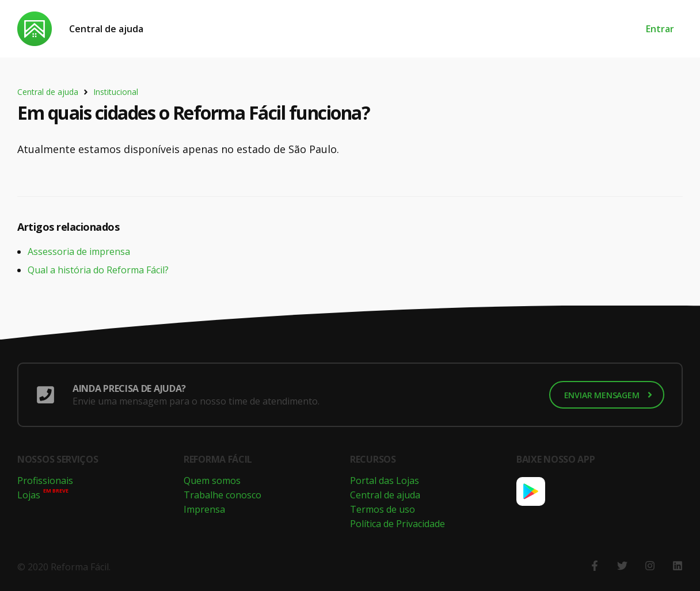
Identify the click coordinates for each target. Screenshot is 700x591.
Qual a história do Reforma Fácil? (98, 270)
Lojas (29, 495)
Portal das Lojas (385, 481)
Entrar (660, 29)
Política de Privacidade (397, 524)
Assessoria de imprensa (79, 251)
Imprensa (204, 509)
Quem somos (212, 481)
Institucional (116, 92)
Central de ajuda (106, 29)
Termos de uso (383, 509)
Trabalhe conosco (222, 495)
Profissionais (45, 481)
